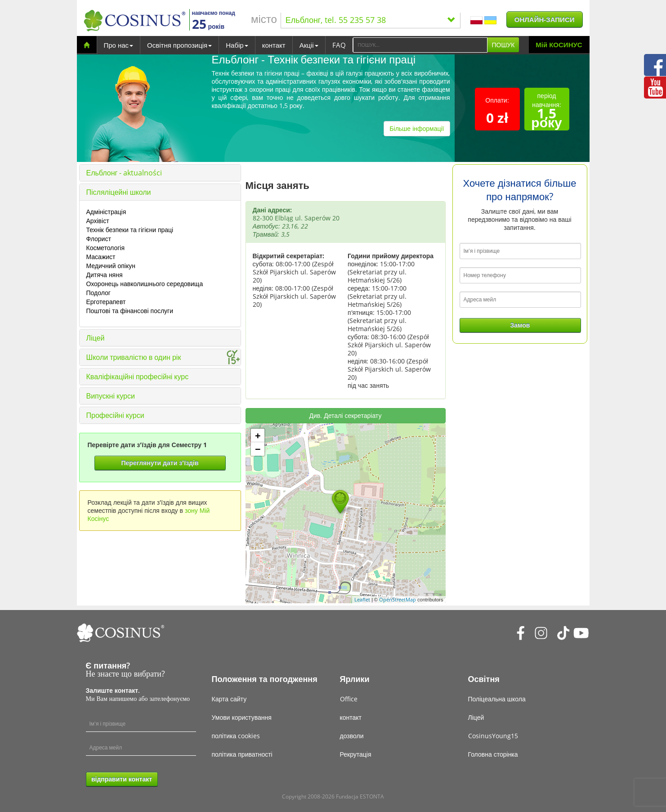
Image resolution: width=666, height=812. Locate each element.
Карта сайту (229, 699)
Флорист (99, 239)
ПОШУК (503, 45)
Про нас (119, 45)
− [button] (258, 449)
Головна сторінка (493, 754)
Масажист (101, 257)
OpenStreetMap (398, 599)
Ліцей (96, 338)
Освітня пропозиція (179, 45)
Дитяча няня (105, 275)
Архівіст (98, 221)
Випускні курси (111, 396)
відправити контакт (122, 779)
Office (349, 699)
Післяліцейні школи (119, 192)
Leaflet (362, 599)
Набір (237, 45)
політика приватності (242, 754)
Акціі (309, 45)
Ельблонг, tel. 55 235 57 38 (371, 20)
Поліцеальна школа (497, 699)
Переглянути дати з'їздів (160, 463)
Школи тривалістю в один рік (134, 357)
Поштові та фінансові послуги (130, 311)
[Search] (420, 45)
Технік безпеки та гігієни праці (130, 230)
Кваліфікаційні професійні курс (138, 377)
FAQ (339, 45)
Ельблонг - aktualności (124, 173)
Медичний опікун (111, 266)
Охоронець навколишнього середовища (145, 284)
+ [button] (258, 435)
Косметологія (106, 248)
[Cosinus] (134, 20)
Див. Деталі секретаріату (346, 415)
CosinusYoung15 (493, 736)
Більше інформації (417, 128)
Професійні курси (115, 415)
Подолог (98, 293)
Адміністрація (106, 212)
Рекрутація (356, 754)
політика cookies (236, 736)
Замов (520, 325)
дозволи (352, 736)
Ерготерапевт (106, 302)
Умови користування (242, 717)
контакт (274, 45)
